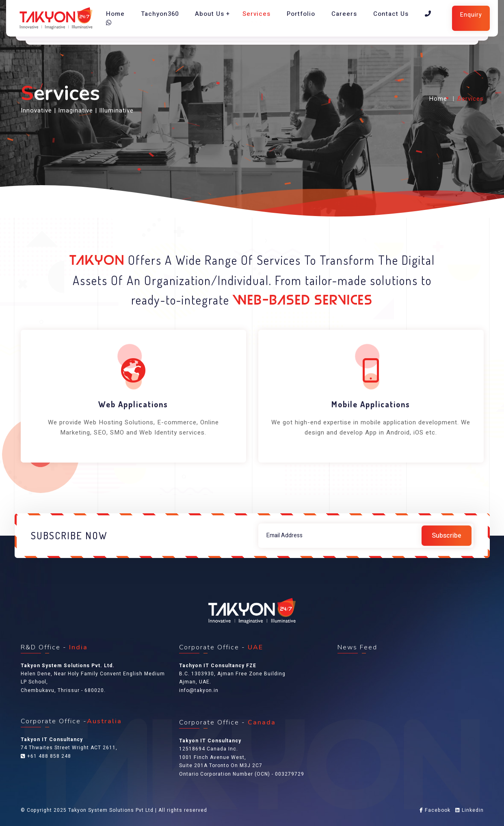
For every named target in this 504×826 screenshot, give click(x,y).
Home (115, 14)
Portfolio (301, 14)
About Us (210, 14)
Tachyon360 (160, 14)
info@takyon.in (199, 690)
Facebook (435, 810)
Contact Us (391, 14)
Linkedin (469, 810)
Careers (344, 14)
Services (256, 14)
